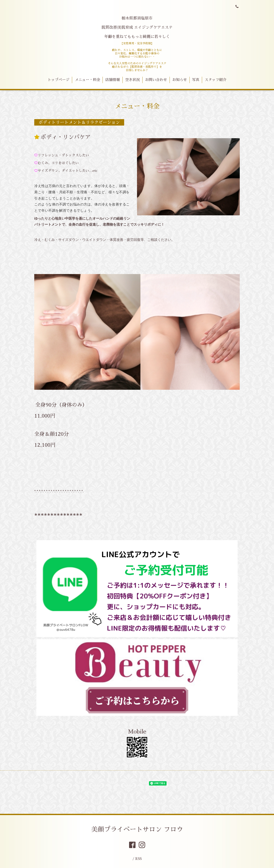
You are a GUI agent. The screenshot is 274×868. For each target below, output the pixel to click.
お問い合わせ (156, 80)
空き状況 (133, 80)
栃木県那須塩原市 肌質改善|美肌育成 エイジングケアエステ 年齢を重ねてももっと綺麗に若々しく (137, 27)
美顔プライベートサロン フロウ (137, 829)
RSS (138, 859)
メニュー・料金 (87, 80)
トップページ (58, 80)
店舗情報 (113, 80)
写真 (196, 80)
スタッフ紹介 (216, 80)
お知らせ (180, 80)
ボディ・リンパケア (66, 137)
